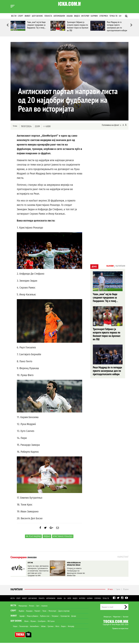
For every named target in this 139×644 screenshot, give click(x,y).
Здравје (22, 617)
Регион (31, 607)
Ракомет (37, 612)
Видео (77, 16)
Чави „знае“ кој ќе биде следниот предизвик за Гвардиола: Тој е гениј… (36, 25)
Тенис (44, 612)
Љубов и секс (45, 617)
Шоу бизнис (37, 16)
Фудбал (47, 538)
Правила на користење (120, 629)
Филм (26, 622)
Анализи (44, 607)
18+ (120, 16)
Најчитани (16, 590)
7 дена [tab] (118, 590)
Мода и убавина (32, 617)
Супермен (104, 16)
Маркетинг (117, 618)
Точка (15, 126)
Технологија (24, 627)
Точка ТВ (113, 16)
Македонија (23, 607)
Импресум (107, 618)
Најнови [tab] (106, 266)
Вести (14, 16)
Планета (48, 16)
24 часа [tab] (110, 590)
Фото (69, 599)
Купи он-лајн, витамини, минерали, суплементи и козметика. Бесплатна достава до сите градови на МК (38, 571)
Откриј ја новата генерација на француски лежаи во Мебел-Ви (77, 571)
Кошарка (29, 612)
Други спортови (64, 612)
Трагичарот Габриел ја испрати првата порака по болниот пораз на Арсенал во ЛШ (78, 26)
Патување (55, 617)
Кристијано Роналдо (63, 538)
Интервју (85, 16)
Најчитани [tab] (119, 266)
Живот (28, 16)
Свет (38, 607)
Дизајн (74, 617)
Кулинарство (65, 617)
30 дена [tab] (126, 590)
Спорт (21, 16)
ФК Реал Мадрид (33, 538)
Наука (15, 627)
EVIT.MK (30, 564)
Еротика (50, 627)
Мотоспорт (52, 612)
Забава (70, 16)
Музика (33, 622)
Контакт (126, 618)
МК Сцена (51, 622)
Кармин (94, 16)
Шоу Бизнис (16, 622)
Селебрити (42, 622)
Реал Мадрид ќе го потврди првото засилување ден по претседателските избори (117, 26)
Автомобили (59, 16)
